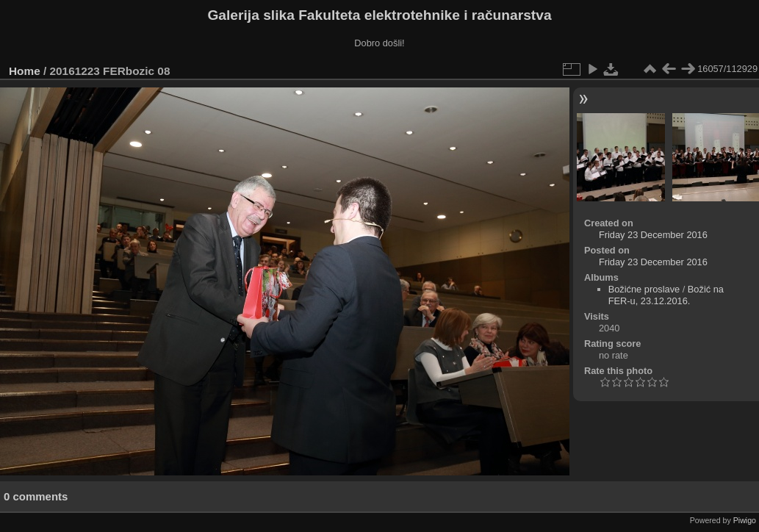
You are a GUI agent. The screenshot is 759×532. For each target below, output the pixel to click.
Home (25, 71)
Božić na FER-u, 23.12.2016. (666, 295)
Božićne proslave (644, 289)
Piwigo (745, 520)
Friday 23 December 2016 (653, 235)
